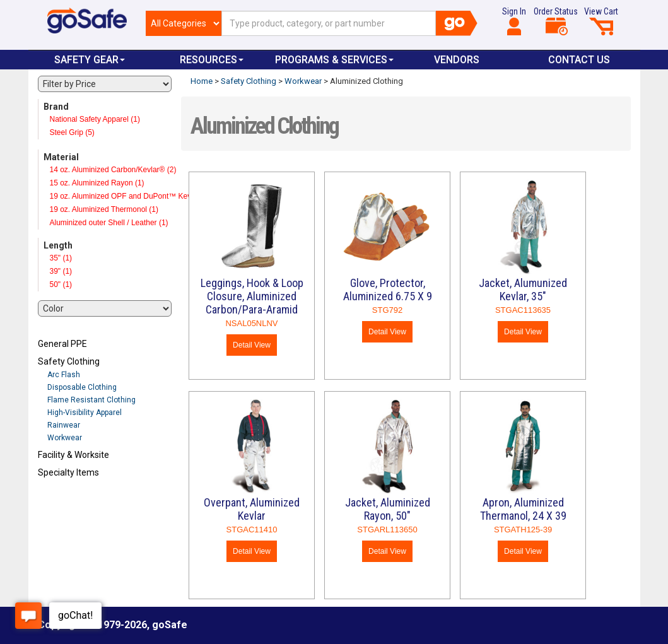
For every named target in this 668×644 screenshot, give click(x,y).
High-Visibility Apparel (85, 413)
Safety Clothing (69, 361)
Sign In (514, 21)
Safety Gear (90, 60)
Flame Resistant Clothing (91, 400)
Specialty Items (68, 472)
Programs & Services (334, 60)
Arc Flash (64, 375)
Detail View (252, 345)
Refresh (62, 502)
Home (202, 81)
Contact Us (579, 60)
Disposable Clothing (82, 387)
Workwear (65, 438)
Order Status (556, 21)
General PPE (62, 344)
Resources (212, 60)
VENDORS (457, 60)
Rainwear (64, 425)
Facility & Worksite (73, 455)
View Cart (601, 21)
